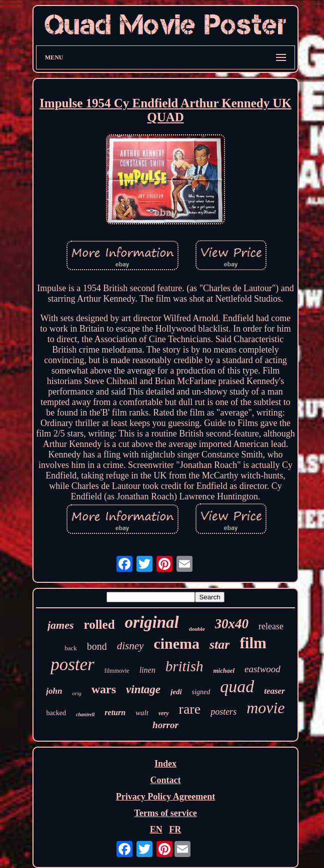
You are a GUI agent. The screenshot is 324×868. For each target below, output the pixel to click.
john (54, 691)
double (197, 629)
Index (165, 764)
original (152, 622)
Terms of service (165, 813)
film (253, 643)
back (71, 648)
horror (165, 725)
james (61, 625)
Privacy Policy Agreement (166, 797)
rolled (99, 625)
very (164, 713)
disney (130, 646)
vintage (143, 689)
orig (76, 693)
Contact (165, 780)
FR (175, 830)
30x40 (232, 624)
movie (265, 708)
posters (223, 712)
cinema (176, 644)
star (219, 645)
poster (72, 664)
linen (147, 670)
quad (237, 686)
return (115, 712)
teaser (274, 691)
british (184, 666)
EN (156, 830)
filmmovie (117, 671)
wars (104, 689)
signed (201, 692)
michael (224, 670)
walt (142, 713)
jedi (176, 692)
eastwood (262, 669)
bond (97, 646)
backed (56, 713)
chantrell (85, 714)
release (271, 626)
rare (190, 709)
